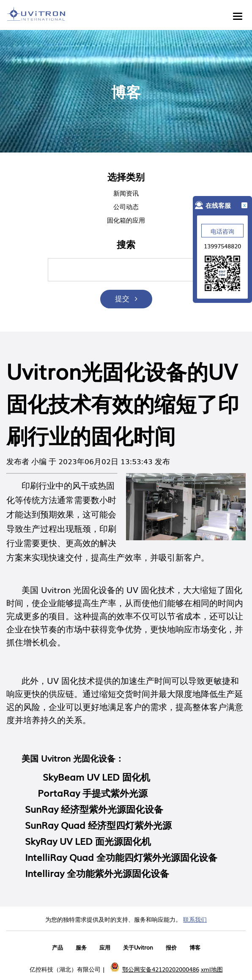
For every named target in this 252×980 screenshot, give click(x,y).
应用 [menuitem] (105, 947)
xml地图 (212, 969)
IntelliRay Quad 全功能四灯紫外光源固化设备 (121, 857)
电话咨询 (222, 231)
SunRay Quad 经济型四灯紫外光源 (98, 825)
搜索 (126, 245)
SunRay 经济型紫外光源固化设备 (94, 809)
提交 (122, 298)
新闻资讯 (126, 193)
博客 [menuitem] (195, 947)
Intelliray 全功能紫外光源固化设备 (97, 873)
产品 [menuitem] (58, 947)
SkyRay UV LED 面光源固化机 (88, 841)
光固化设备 (94, 589)
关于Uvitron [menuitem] (138, 947)
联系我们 (195, 919)
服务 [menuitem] (81, 947)
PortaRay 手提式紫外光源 (93, 793)
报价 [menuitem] (171, 947)
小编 (39, 461)
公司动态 (126, 206)
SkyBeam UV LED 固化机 (96, 777)
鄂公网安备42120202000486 (161, 969)
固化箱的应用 (126, 220)
